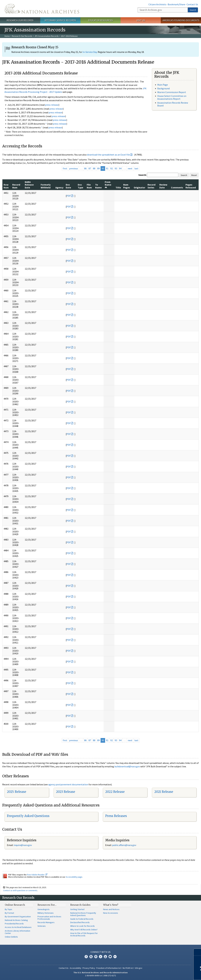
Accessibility (76, 968)
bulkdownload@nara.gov (127, 766)
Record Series (151, 186)
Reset (194, 175)
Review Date (163, 186)
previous (74, 168)
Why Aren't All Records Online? (84, 930)
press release (52, 105)
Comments (177, 187)
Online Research (15, 905)
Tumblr (101, 957)
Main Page (163, 85)
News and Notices (111, 909)
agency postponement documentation (68, 784)
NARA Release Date (29, 185)
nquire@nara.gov (23, 845)
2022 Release (115, 792)
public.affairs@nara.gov (124, 845)
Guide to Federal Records (82, 919)
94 (120, 168)
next (130, 168)
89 (98, 168)
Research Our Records (20, 20)
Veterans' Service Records (60, 20)
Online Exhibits (11, 937)
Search (193, 10)
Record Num (16, 186)
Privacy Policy (89, 968)
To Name (98, 186)
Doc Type (80, 186)
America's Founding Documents (181, 20)
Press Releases (116, 816)
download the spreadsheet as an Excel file (108, 155)
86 (85, 168)
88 (94, 168)
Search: (142, 175)
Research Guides (80, 905)
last (136, 168)
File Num (89, 186)
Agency (59, 187)
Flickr (115, 957)
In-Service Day (90, 52)
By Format (9, 913)
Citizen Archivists (157, 4)
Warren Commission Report (172, 92)
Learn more (174, 975)
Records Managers (46, 922)
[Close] (197, 952)
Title (118, 187)
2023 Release (66, 792)
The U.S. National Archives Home (42, 9)
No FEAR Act (128, 968)
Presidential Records (14, 924)
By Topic (9, 909)
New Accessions (111, 913)
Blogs (110, 957)
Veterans (42, 926)
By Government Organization (18, 917)
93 (116, 168)
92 (112, 168)
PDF (69, 196)
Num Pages (127, 186)
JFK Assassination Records (47, 36)
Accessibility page (74, 877)
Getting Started (77, 909)
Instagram (96, 957)
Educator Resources (100, 20)
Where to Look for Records (82, 926)
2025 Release (17, 792)
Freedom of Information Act (109, 968)
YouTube (105, 957)
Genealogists (44, 909)
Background (163, 88)
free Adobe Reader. (37, 875)
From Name (108, 185)
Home (7, 36)
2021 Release (164, 792)
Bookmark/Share (176, 4)
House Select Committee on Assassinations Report (172, 97)
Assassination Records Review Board (173, 104)
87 (90, 168)
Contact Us (192, 4)
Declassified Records (80, 922)
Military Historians (46, 913)
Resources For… (47, 905)
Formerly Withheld (46, 186)
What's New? (111, 905)
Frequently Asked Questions (28, 816)
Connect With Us (100, 952)
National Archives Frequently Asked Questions (83, 914)
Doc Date (68, 186)
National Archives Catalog (16, 920)
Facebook (86, 957)
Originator (139, 187)
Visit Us (141, 20)
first (65, 168)
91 (107, 168)
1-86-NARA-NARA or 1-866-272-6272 (100, 975)
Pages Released (191, 186)
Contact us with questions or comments (20, 890)
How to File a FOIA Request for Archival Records (84, 934)
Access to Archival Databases (18, 927)
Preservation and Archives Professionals (49, 918)
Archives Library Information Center (17, 932)
